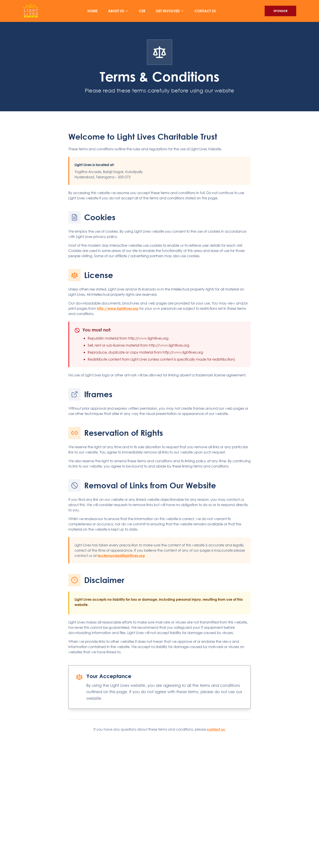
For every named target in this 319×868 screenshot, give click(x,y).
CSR (142, 12)
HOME (92, 12)
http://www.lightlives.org (118, 308)
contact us (216, 729)
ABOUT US (118, 12)
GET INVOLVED (170, 12)
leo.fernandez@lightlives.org (121, 555)
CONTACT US (205, 12)
